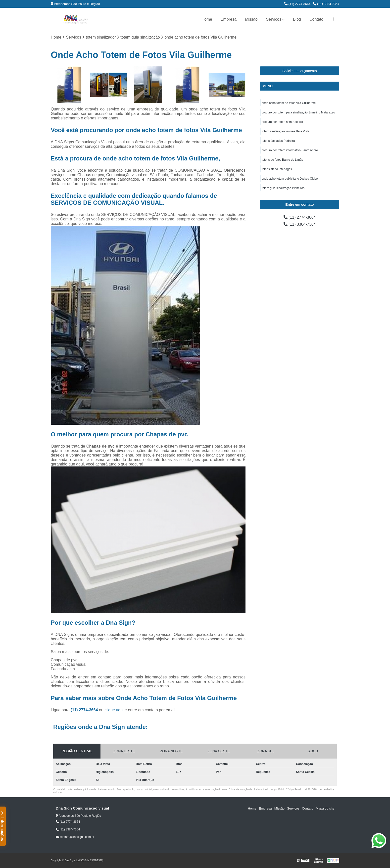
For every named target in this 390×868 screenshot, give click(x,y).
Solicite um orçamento (300, 71)
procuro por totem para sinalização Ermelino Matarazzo (298, 112)
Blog (297, 19)
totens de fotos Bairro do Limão (282, 160)
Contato (316, 19)
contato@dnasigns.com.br (75, 837)
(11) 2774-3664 (297, 4)
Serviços (274, 19)
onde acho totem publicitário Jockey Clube (290, 179)
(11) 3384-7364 (326, 4)
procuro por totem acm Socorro (282, 122)
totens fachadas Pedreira (278, 141)
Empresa (229, 19)
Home (207, 19)
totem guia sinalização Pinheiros (283, 188)
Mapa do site (325, 808)
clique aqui (114, 710)
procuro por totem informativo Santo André (290, 150)
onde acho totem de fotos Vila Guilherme (289, 103)
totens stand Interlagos (277, 169)
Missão (251, 19)
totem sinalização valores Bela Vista (286, 131)
